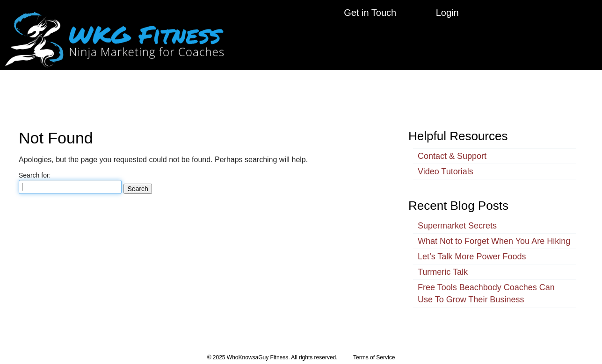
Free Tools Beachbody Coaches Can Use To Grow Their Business (486, 285)
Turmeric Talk (443, 264)
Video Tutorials (446, 163)
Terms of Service (374, 349)
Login (447, 13)
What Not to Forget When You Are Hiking (494, 233)
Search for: (35, 167)
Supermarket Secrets (457, 217)
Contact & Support (452, 148)
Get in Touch (370, 13)
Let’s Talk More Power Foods (472, 248)
